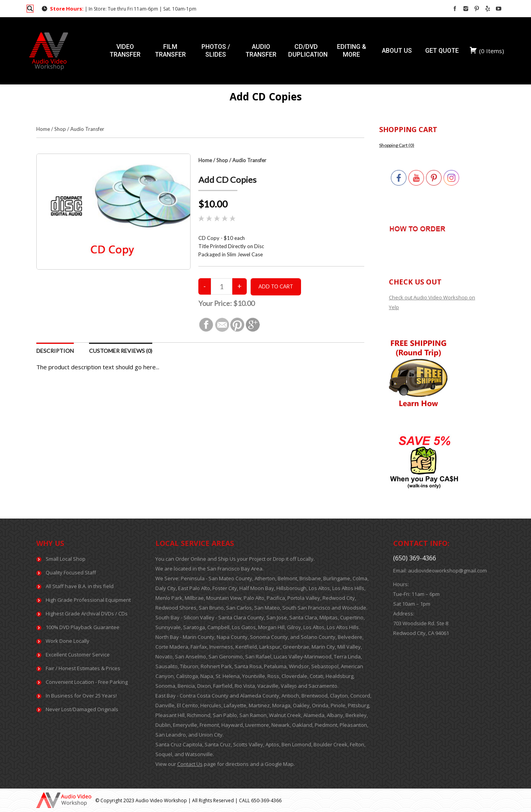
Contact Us (190, 764)
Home (43, 129)
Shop (60, 129)
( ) (487, 51)
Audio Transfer (87, 129)
